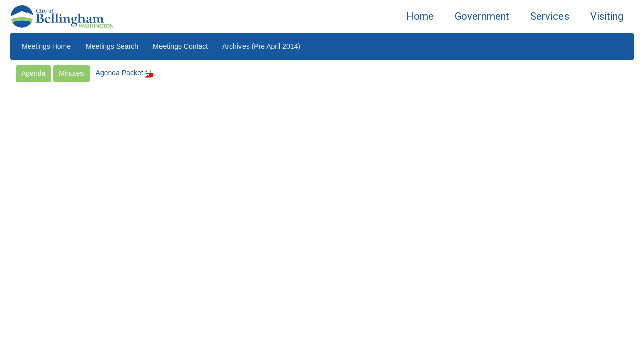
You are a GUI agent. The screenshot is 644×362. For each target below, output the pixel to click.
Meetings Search (112, 46)
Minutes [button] (71, 73)
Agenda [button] (33, 73)
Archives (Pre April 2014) (261, 46)
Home (420, 16)
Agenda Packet (125, 73)
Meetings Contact (180, 46)
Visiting (607, 16)
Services (550, 16)
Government (482, 16)
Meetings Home (46, 46)
